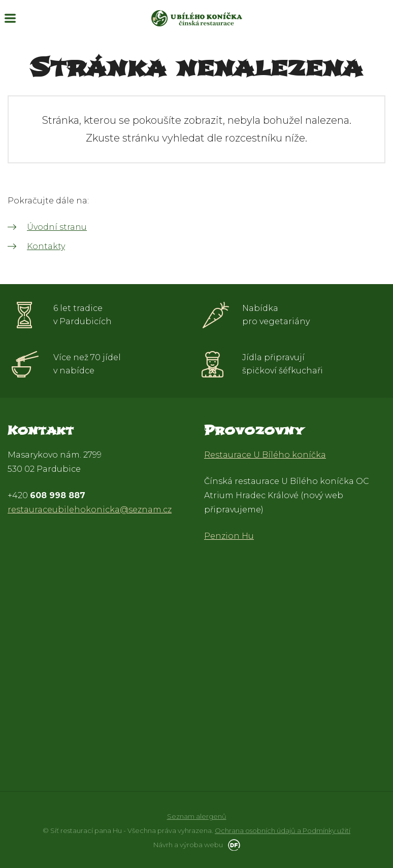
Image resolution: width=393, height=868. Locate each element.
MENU (10, 18)
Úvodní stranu (57, 227)
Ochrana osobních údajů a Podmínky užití (283, 830)
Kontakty (46, 246)
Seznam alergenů (197, 816)
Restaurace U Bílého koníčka (265, 455)
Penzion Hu (229, 536)
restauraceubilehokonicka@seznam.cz (90, 510)
